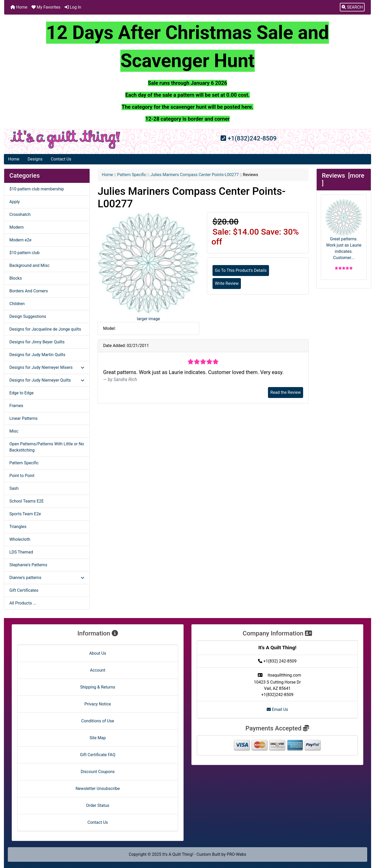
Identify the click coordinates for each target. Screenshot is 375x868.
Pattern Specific (132, 175)
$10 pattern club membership (37, 189)
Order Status (98, 805)
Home (19, 7)
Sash (14, 488)
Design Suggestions (28, 316)
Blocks (16, 278)
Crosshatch (20, 214)
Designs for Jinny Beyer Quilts (37, 342)
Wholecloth (20, 539)
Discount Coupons (98, 772)
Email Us (277, 709)
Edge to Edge (21, 393)
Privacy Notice (98, 704)
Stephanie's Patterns (28, 565)
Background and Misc (29, 265)
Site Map (98, 738)
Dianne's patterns (47, 578)
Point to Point (22, 476)
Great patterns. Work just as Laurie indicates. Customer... (344, 230)
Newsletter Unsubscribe (98, 789)
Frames (16, 406)
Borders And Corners (29, 291)
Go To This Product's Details (241, 270)
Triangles (18, 527)
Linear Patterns (23, 418)
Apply (15, 202)
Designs (35, 159)
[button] (352, 7)
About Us (98, 653)
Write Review (227, 283)
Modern (17, 227)
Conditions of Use (98, 721)
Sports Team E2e (25, 514)
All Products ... (23, 603)
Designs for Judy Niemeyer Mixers (47, 367)
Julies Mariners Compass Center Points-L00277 (195, 175)
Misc (14, 431)
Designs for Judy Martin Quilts (37, 355)
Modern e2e (20, 240)
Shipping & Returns (98, 687)
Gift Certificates (24, 590)
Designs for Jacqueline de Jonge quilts (45, 329)
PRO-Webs (237, 854)
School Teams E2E (27, 501)
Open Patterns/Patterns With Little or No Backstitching (47, 447)
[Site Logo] (65, 139)
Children (17, 304)
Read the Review (286, 392)
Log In (73, 7)
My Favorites (46, 7)
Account (98, 670)
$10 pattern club (24, 253)
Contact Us (61, 159)
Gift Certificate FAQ (98, 755)
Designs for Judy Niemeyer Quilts (47, 380)
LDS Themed (21, 552)
